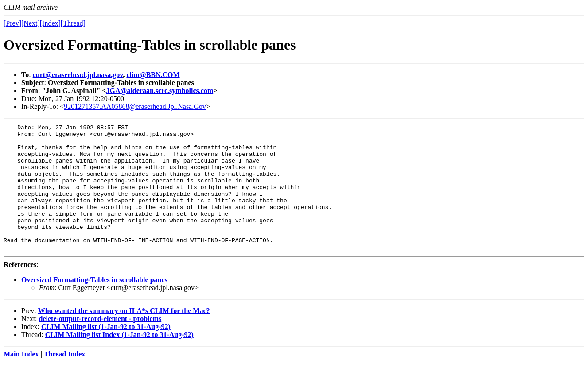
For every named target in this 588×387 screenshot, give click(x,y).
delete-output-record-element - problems (100, 344)
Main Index (21, 379)
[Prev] (12, 23)
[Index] (50, 23)
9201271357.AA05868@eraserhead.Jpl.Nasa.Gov (135, 106)
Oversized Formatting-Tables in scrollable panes (94, 305)
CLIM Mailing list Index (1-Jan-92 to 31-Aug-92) (119, 360)
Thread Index (65, 379)
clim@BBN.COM (153, 75)
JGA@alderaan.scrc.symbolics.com (160, 91)
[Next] (31, 23)
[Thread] (73, 23)
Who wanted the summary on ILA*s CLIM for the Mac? (124, 336)
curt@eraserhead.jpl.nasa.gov (78, 75)
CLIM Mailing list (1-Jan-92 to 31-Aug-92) (106, 352)
